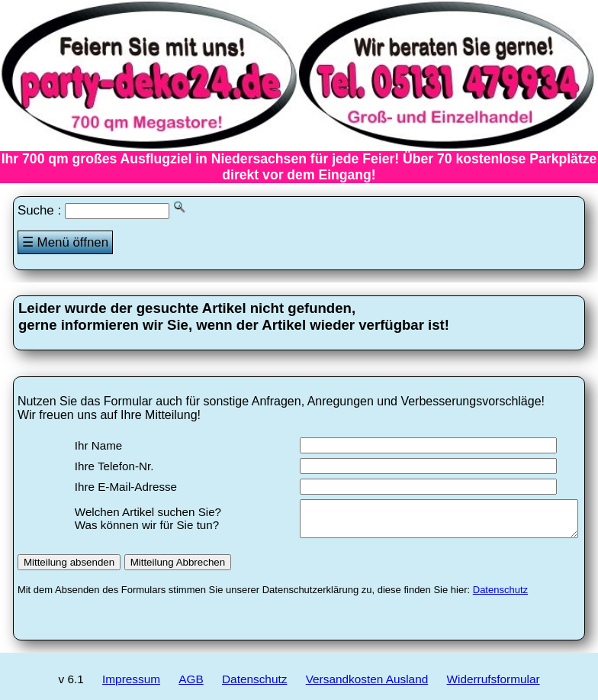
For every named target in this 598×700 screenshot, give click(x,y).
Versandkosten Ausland (367, 686)
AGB (191, 686)
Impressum (131, 686)
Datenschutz (500, 597)
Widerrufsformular (494, 686)
